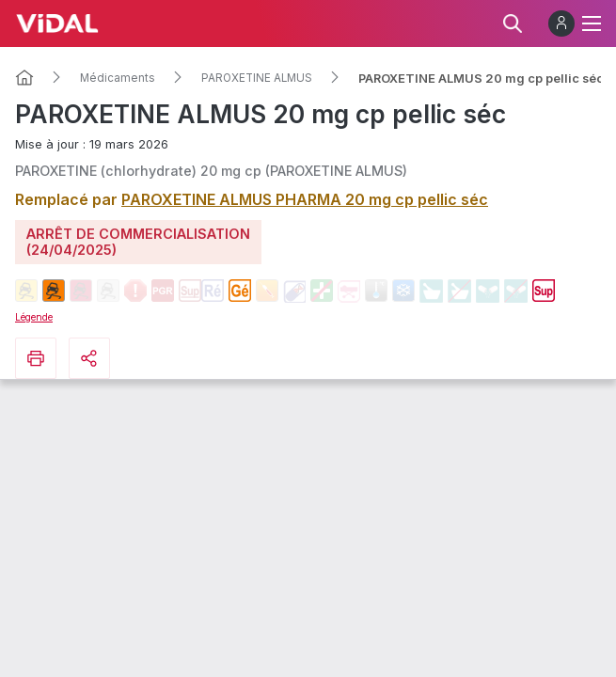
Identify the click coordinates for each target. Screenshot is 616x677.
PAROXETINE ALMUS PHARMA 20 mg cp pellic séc (305, 199)
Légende (34, 317)
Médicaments (118, 78)
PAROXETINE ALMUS (257, 78)
